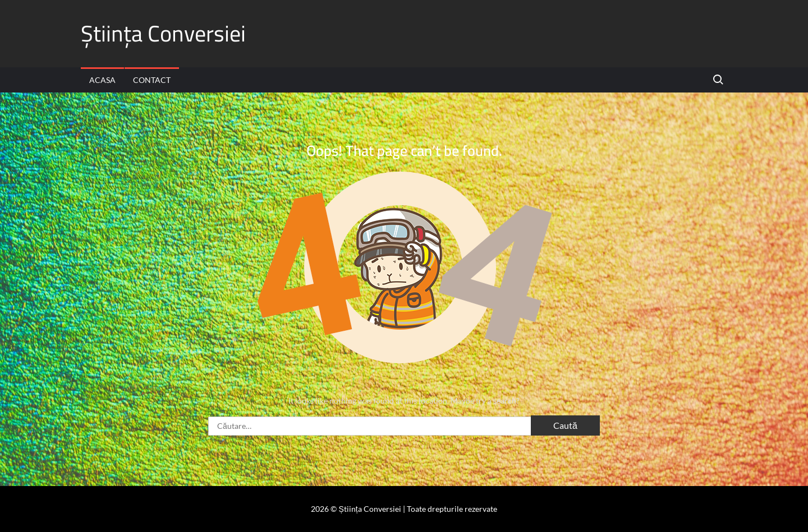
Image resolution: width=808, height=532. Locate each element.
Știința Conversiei (163, 33)
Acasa (102, 80)
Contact (152, 80)
